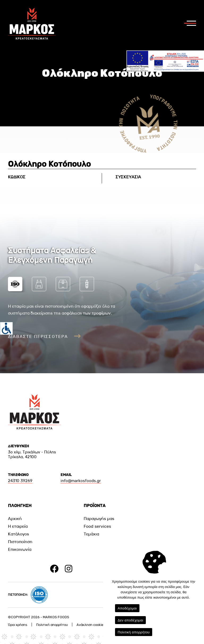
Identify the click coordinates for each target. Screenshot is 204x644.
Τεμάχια (91, 534)
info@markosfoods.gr (81, 481)
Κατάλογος (18, 534)
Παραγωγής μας (99, 519)
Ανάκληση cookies (91, 625)
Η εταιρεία (18, 526)
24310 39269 (20, 481)
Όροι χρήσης (18, 625)
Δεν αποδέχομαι (130, 620)
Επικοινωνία (20, 549)
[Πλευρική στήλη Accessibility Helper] (6, 328)
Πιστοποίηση (20, 542)
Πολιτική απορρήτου (52, 625)
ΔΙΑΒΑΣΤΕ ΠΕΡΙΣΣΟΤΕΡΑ (44, 336)
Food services (97, 526)
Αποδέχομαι (127, 608)
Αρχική (15, 519)
